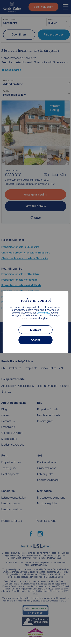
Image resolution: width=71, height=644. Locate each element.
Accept (36, 340)
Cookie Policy (43, 313)
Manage (35, 330)
